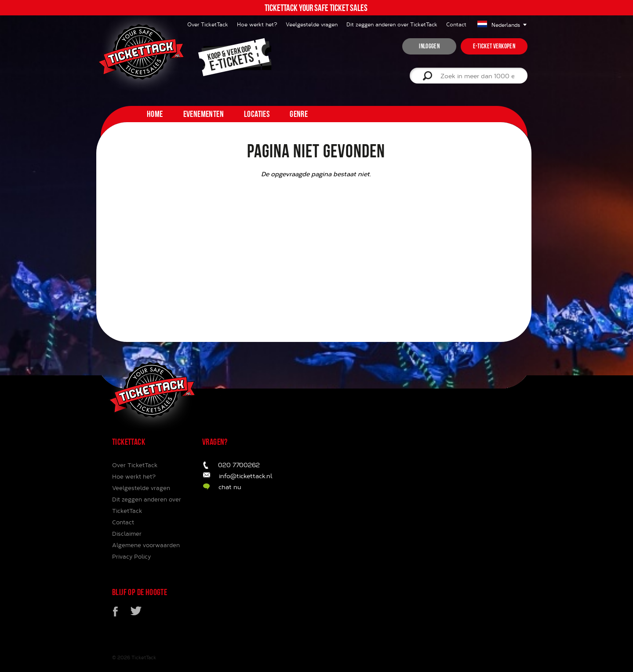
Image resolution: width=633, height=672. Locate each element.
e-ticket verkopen (494, 46)
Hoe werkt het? (257, 24)
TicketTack (144, 657)
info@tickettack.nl (246, 476)
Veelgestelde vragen (312, 24)
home (155, 114)
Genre (299, 114)
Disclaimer (127, 534)
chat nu (230, 487)
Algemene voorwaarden (146, 545)
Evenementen (204, 114)
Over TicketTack (135, 465)
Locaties (257, 114)
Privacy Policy (131, 556)
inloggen (429, 46)
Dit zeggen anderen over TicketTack (392, 24)
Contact (456, 24)
